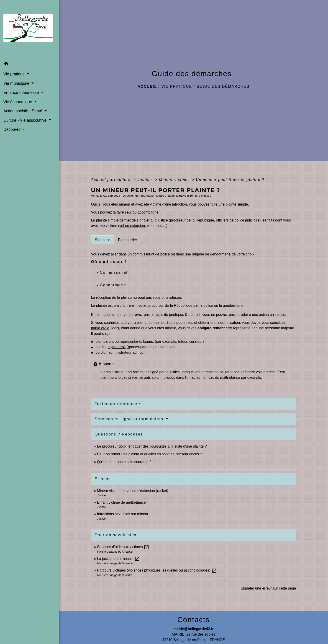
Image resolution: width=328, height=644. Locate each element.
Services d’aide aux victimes (123, 547)
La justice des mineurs (118, 559)
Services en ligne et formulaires (130, 419)
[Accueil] (29, 30)
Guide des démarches (223, 86)
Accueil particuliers (112, 180)
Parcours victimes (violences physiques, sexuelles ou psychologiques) (157, 570)
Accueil (147, 86)
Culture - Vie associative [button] (26, 120)
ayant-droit (117, 347)
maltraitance (230, 377)
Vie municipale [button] (17, 83)
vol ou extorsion (132, 226)
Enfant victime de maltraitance (121, 502)
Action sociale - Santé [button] (23, 111)
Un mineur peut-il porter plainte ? (230, 180)
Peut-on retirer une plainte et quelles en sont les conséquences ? (150, 454)
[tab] (103, 240)
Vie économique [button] (18, 102)
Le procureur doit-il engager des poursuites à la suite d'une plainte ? (152, 446)
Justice (146, 180)
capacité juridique (169, 315)
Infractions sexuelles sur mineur (123, 514)
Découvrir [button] (13, 129)
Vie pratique (177, 86)
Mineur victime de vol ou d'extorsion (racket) (133, 491)
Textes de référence (116, 404)
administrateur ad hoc (126, 352)
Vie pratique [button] (15, 74)
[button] (29, 64)
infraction (180, 204)
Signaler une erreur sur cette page (268, 588)
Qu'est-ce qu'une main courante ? (124, 462)
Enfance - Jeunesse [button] (22, 93)
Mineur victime (175, 180)
